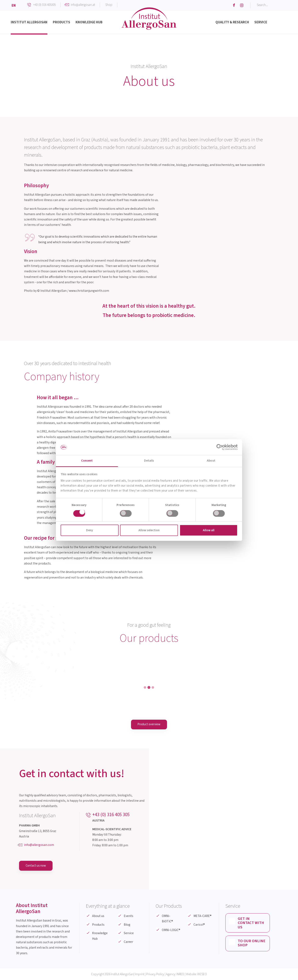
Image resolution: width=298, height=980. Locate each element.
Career (128, 942)
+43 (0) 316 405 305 (111, 815)
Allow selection (149, 530)
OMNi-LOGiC (171, 930)
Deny (90, 530)
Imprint (140, 974)
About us (98, 916)
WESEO (202, 974)
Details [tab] (149, 461)
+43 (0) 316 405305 (44, 5)
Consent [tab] (87, 461)
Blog (127, 925)
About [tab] (211, 461)
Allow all (209, 530)
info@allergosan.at (83, 5)
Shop (109, 5)
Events (129, 916)
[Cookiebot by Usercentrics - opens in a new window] (219, 447)
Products (98, 925)
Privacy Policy (155, 974)
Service (129, 934)
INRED (180, 974)
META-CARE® (202, 916)
